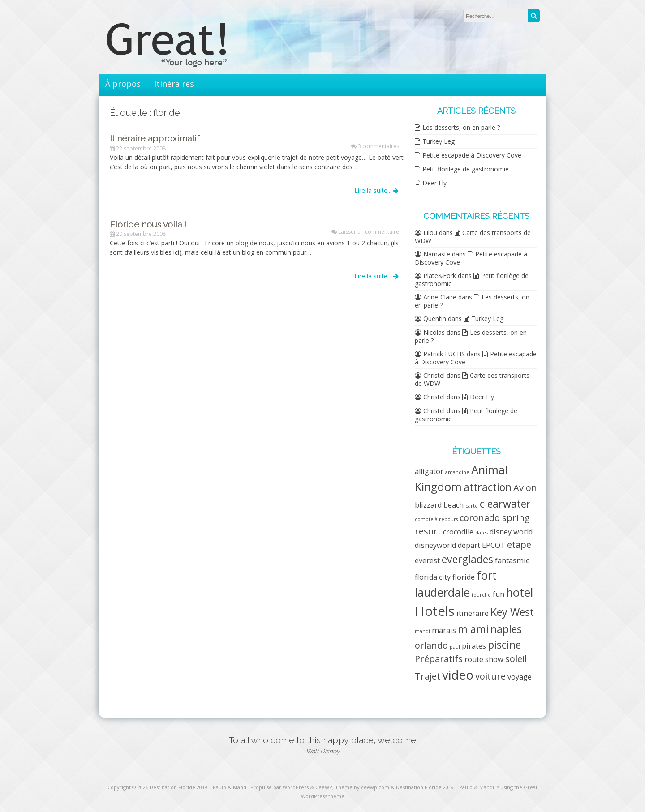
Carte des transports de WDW (473, 237)
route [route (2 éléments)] (474, 659)
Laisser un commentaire (369, 232)
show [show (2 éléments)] (494, 659)
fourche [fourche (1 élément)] (481, 595)
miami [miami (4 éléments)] (473, 629)
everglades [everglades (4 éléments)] (467, 559)
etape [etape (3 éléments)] (519, 545)
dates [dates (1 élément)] (482, 533)
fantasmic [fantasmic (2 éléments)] (512, 560)
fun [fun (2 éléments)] (499, 594)
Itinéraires (174, 84)
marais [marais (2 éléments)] (444, 630)
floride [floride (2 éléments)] (464, 577)
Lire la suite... (376, 190)
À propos (123, 84)
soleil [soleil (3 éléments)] (516, 659)
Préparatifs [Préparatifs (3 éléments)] (439, 659)
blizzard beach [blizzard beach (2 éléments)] (439, 505)
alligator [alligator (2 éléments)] (429, 471)
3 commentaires (378, 146)
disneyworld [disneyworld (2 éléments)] (435, 545)
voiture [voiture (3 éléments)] (490, 676)
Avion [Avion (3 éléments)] (525, 488)
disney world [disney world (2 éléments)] (511, 532)
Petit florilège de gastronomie (466, 169)
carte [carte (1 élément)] (472, 506)
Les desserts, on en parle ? (461, 127)
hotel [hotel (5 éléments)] (520, 592)
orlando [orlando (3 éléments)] (431, 645)
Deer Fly (434, 183)
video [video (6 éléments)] (458, 675)
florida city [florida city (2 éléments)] (433, 577)
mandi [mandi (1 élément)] (422, 631)
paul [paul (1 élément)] (455, 647)
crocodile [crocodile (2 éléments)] (458, 532)
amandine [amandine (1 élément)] (457, 472)
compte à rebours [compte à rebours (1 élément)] (436, 519)
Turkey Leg (439, 141)
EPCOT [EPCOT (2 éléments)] (494, 545)
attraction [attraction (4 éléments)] (488, 487)
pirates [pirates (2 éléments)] (474, 646)
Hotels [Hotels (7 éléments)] (435, 611)
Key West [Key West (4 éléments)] (512, 612)
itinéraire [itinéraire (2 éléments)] (473, 613)
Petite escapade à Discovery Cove (472, 155)
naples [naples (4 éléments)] (506, 629)
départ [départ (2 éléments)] (469, 545)
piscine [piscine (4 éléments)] (504, 645)
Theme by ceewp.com (362, 787)
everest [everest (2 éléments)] (427, 560)
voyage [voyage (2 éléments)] (520, 677)
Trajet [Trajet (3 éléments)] (428, 676)
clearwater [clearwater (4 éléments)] (505, 504)
